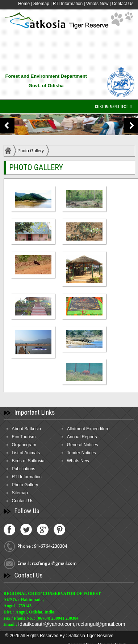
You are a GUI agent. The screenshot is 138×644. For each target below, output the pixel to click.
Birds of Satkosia (28, 461)
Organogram (24, 445)
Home (24, 4)
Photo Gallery (31, 151)
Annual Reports (82, 437)
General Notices (83, 445)
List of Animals (26, 453)
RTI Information (68, 4)
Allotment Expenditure (88, 429)
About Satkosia (27, 429)
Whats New (97, 4)
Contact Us (123, 4)
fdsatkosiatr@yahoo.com (46, 624)
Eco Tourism (24, 437)
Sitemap (41, 4)
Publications (24, 469)
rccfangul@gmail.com (101, 624)
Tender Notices (81, 453)
